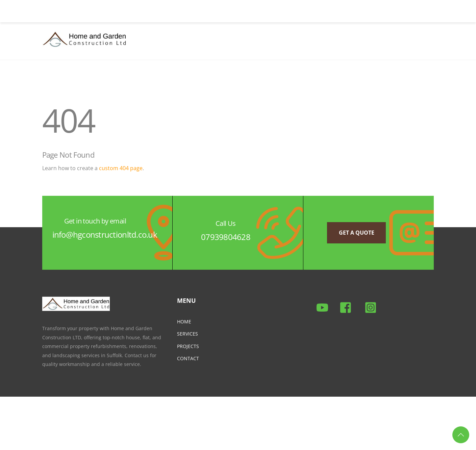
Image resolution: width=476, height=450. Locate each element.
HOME (184, 322)
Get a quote (357, 233)
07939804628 (226, 237)
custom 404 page (121, 168)
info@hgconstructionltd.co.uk (105, 234)
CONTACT (188, 358)
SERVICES (187, 334)
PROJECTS (188, 346)
